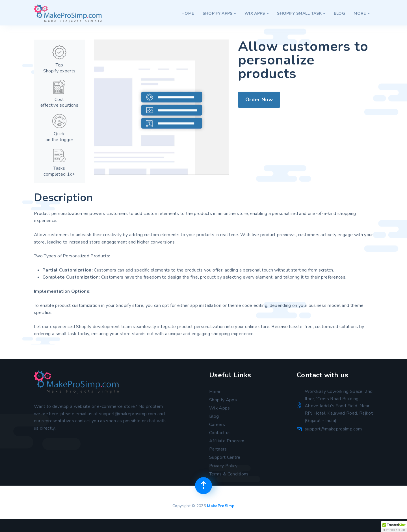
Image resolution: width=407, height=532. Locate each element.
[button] (394, 527)
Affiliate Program (227, 441)
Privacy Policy (223, 466)
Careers (217, 425)
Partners (218, 449)
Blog (339, 13)
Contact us (220, 433)
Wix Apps (256, 13)
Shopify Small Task (301, 13)
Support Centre (225, 457)
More (361, 13)
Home (188, 13)
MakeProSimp (221, 506)
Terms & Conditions (229, 474)
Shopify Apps (219, 13)
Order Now (259, 100)
